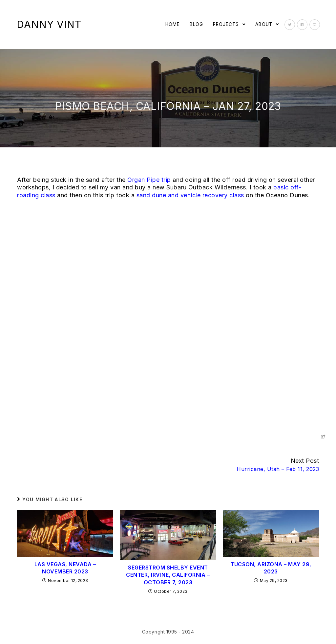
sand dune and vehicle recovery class (190, 195)
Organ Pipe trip (149, 180)
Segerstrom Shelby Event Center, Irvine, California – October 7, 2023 (168, 575)
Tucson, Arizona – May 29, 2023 (271, 568)
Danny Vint (49, 24)
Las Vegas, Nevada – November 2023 (65, 568)
